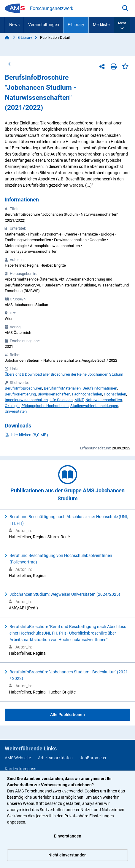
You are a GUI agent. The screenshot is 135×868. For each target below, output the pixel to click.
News (14, 25)
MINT (79, 400)
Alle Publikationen (67, 715)
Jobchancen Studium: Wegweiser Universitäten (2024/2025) (65, 594)
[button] (122, 25)
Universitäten (16, 411)
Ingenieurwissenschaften (26, 400)
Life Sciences (61, 400)
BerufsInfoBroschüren (23, 388)
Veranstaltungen (44, 25)
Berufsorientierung (20, 394)
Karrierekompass (20, 769)
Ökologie (12, 406)
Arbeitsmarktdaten (55, 758)
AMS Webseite (18, 758)
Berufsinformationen (100, 388)
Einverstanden (68, 836)
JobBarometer (93, 758)
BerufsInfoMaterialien (62, 388)
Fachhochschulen (87, 394)
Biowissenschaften (54, 394)
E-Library (76, 25)
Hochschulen (115, 394)
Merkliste (101, 25)
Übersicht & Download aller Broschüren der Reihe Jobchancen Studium (64, 374)
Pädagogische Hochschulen (45, 406)
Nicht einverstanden (67, 855)
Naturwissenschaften (104, 400)
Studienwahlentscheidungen (94, 406)
